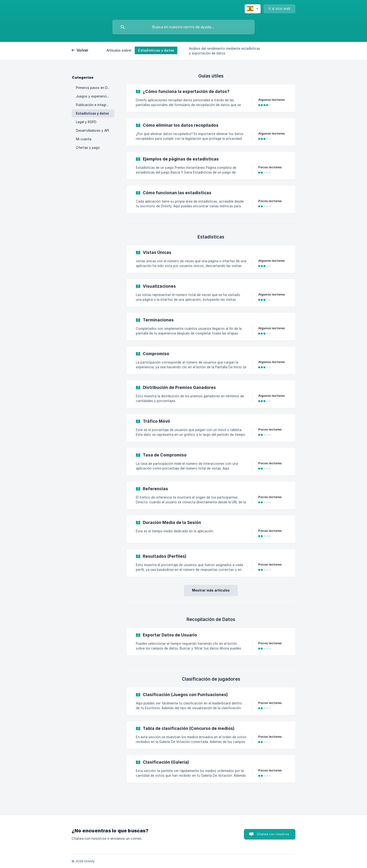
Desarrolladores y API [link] (92, 131)
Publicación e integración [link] (95, 105)
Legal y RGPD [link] (86, 122)
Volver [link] (83, 50)
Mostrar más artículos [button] (211, 590)
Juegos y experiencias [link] (93, 96)
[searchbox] (183, 27)
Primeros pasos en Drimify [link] (95, 88)
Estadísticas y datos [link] (92, 113)
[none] (253, 9)
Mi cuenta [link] (84, 139)
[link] (211, 98)
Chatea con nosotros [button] (273, 834)
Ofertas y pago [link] (88, 148)
